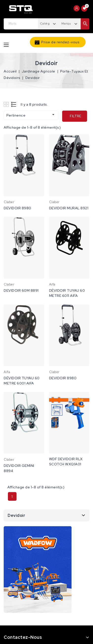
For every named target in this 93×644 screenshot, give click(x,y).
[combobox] (49, 23)
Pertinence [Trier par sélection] (31, 115)
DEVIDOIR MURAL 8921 (69, 208)
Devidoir (16, 515)
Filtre (75, 116)
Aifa (52, 284)
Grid (7, 104)
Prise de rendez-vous (60, 42)
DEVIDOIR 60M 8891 (21, 290)
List (14, 104)
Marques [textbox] (68, 24)
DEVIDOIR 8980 (18, 208)
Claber (9, 202)
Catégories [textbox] (49, 24)
